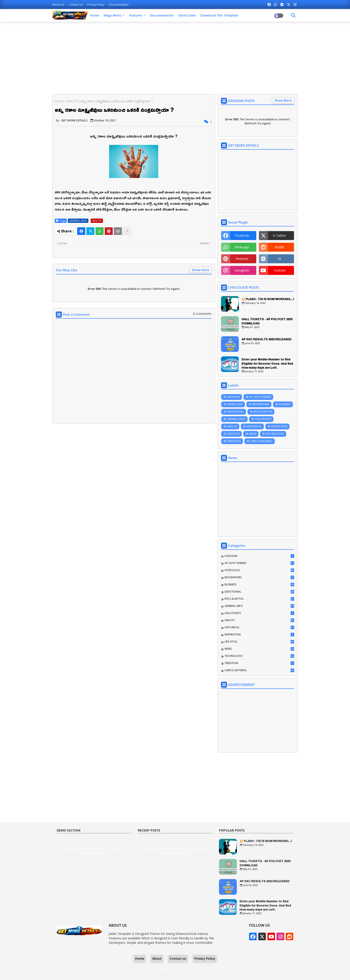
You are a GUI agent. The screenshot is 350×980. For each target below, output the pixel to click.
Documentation (119, 5)
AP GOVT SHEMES (260, 397)
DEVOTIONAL (235, 412)
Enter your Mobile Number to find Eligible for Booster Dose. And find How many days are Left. (267, 363)
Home (95, 15)
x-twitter (280, 235)
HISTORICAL (254, 426)
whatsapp (242, 247)
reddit (280, 247)
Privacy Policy (96, 5)
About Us (58, 5)
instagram (242, 270)
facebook (242, 235)
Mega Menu (112, 15)
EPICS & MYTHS (263, 412)
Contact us (76, 5)
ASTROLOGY (235, 404)
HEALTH (72, 101)
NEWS (253, 434)
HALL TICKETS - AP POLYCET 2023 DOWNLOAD (267, 321)
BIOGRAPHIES (261, 404)
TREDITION (234, 441)
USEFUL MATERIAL (261, 441)
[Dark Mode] (293, 15)
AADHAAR (233, 397)
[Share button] (127, 231)
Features (136, 15)
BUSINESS (285, 404)
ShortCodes (187, 15)
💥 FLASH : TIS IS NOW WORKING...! (268, 299)
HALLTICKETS (263, 419)
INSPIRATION (279, 426)
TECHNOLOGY (275, 434)
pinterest (242, 259)
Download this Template (219, 15)
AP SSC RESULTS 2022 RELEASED (267, 339)
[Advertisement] (175, 57)
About (157, 958)
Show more (201, 270)
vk (280, 259)
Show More (283, 100)
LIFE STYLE (233, 434)
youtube (280, 270)
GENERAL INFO (78, 221)
